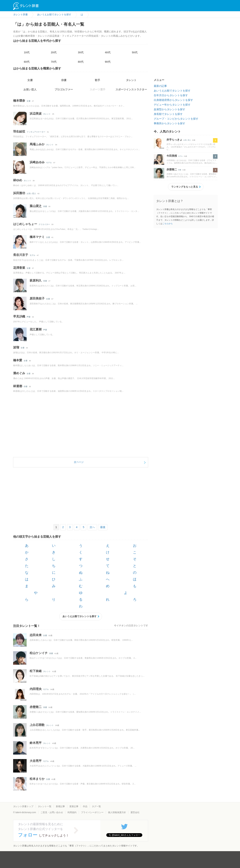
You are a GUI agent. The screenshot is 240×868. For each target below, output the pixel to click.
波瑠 (16, 347)
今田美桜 (172, 156)
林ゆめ (18, 180)
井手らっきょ (174, 140)
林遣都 (18, 386)
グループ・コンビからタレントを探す (176, 119)
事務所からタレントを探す (169, 123)
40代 (108, 52)
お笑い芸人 (30, 89)
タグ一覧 (96, 806)
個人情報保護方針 (117, 812)
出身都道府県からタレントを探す (173, 100)
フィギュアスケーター (36, 132)
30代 (81, 52)
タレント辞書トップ (23, 806)
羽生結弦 (19, 132)
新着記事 (60, 806)
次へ (92, 527)
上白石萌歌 (37, 725)
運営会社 (135, 812)
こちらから (168, 224)
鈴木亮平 (36, 743)
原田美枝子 (37, 298)
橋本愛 (18, 360)
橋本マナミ (37, 237)
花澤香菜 (19, 268)
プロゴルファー (64, 89)
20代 (54, 52)
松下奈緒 (36, 671)
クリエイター (44, 224)
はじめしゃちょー (25, 224)
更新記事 (74, 806)
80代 (81, 62)
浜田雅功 (19, 193)
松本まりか (37, 779)
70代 (54, 62)
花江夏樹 (36, 329)
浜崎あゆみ (37, 162)
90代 (108, 62)
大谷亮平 (36, 761)
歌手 (97, 80)
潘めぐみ (19, 373)
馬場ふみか (37, 144)
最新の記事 (160, 86)
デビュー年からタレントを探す (172, 105)
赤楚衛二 (36, 707)
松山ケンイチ (39, 653)
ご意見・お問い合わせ (52, 812)
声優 (28, 317)
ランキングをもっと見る (185, 187)
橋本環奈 (19, 101)
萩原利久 (36, 281)
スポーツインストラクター (131, 89)
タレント (131, 80)
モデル (49, 163)
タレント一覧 (45, 806)
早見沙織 (19, 316)
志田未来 (36, 635)
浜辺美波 (36, 114)
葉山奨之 (36, 206)
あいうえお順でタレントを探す (79, 616)
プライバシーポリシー (92, 812)
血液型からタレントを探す (169, 109)
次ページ (79, 462)
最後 (103, 527)
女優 (30, 80)
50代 (135, 52)
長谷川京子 (21, 255)
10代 (27, 52)
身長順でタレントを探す (168, 114)
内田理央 (36, 689)
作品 (85, 806)
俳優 (64, 80)
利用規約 (72, 812)
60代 (27, 62)
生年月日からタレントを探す (171, 95)
